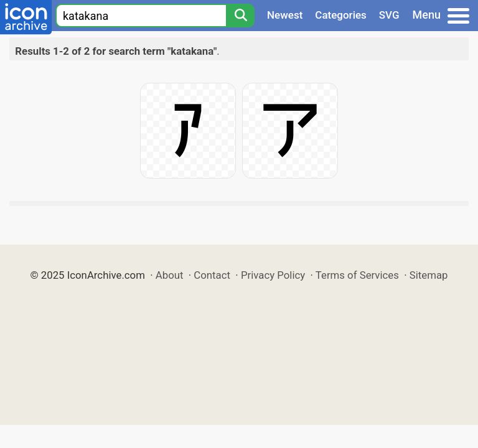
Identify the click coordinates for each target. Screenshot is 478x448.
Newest (285, 15)
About (170, 275)
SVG (389, 15)
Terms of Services (357, 275)
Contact (212, 275)
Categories (341, 15)
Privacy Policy (273, 275)
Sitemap (429, 275)
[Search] (240, 16)
